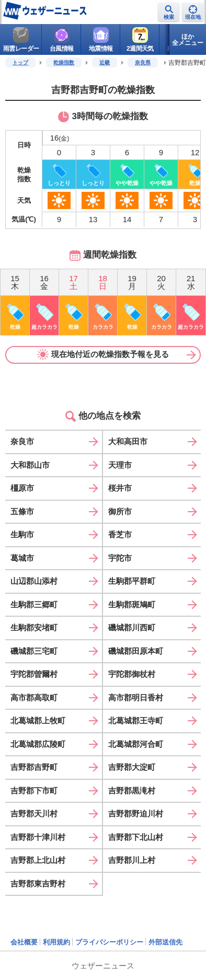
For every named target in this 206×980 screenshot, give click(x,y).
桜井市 (120, 488)
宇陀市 (120, 558)
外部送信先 (165, 942)
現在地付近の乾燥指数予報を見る (103, 354)
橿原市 (22, 488)
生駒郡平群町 (132, 581)
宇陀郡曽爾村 (34, 674)
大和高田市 (128, 441)
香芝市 (120, 534)
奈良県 (143, 62)
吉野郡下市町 (34, 791)
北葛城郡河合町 (136, 744)
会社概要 (24, 942)
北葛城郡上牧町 (38, 720)
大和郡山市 (30, 465)
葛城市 (22, 558)
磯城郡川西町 (132, 627)
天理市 (120, 465)
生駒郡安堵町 (34, 627)
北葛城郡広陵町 (38, 744)
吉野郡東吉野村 (38, 884)
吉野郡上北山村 (38, 860)
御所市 (120, 511)
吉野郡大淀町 (132, 767)
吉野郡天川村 (34, 814)
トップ (20, 62)
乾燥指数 (64, 62)
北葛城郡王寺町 (136, 720)
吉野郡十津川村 (38, 837)
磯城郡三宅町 (34, 651)
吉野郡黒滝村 (132, 791)
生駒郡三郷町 (34, 604)
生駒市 (22, 534)
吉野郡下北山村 (136, 837)
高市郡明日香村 (136, 697)
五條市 (22, 511)
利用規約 (56, 942)
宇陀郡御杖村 (132, 674)
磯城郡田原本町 (136, 651)
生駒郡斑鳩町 (132, 604)
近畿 (105, 62)
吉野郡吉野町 (34, 767)
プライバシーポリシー (109, 942)
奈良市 (22, 441)
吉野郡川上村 (132, 860)
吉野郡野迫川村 (136, 814)
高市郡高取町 (34, 697)
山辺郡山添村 (34, 581)
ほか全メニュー (188, 40)
